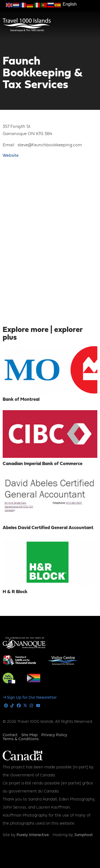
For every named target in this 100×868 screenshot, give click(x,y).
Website (11, 156)
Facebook (19, 706)
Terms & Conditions (21, 739)
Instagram (32, 706)
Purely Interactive (33, 835)
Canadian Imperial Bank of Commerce (43, 464)
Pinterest (6, 706)
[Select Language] (80, 4)
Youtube (38, 706)
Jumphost (83, 835)
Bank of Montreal (21, 400)
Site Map (29, 735)
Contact (10, 735)
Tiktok (12, 706)
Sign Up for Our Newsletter (32, 698)
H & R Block (15, 592)
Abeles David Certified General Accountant (48, 528)
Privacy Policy (54, 735)
